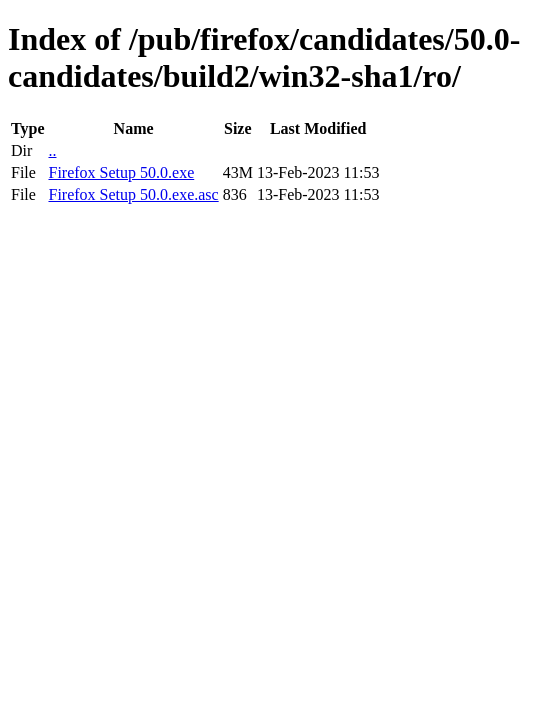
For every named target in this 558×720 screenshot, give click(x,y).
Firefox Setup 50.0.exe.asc (133, 194)
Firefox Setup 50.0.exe (121, 172)
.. (52, 150)
